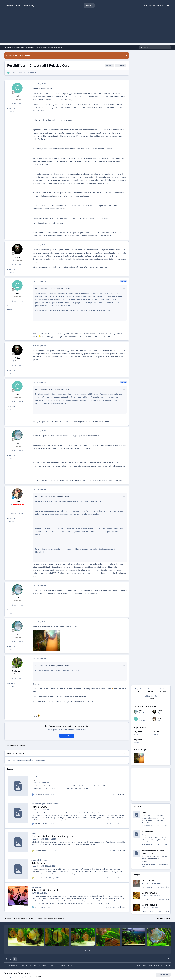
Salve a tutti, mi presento (46, 890)
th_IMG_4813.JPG (149, 893)
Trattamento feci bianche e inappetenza (54, 836)
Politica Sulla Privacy (40, 965)
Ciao (34, 780)
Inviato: (159, 826)
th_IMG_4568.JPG (149, 905)
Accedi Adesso (67, 736)
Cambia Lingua (12, 965)
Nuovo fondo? (39, 807)
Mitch (160, 711)
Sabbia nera (38, 863)
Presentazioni (36, 777)
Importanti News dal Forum (18, 55)
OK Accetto (163, 975)
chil (141, 718)
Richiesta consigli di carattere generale (45, 804)
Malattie (33, 73)
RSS (70, 965)
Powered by (160, 965)
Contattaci (53, 965)
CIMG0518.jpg (148, 881)
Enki (141, 711)
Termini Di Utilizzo (37, 977)
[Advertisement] (87, 28)
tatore (160, 718)
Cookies (62, 965)
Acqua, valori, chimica (39, 860)
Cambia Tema (26, 965)
